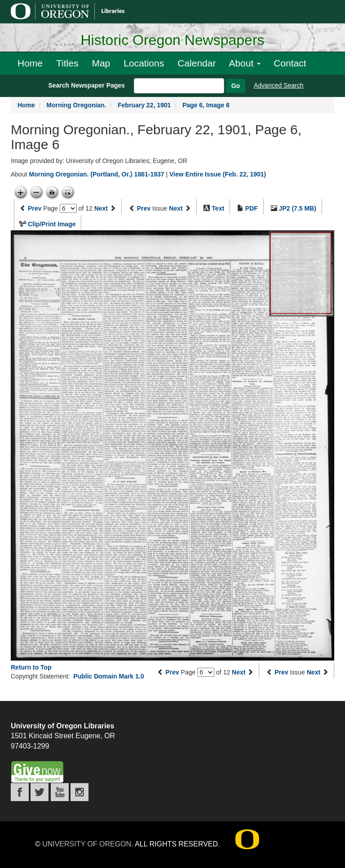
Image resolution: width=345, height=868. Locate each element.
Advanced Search (279, 85)
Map (101, 63)
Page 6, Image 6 (206, 105)
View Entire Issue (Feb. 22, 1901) (218, 174)
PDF (252, 208)
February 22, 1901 (144, 105)
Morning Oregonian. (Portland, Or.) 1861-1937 (96, 174)
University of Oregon (87, 844)
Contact (290, 63)
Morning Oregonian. (76, 105)
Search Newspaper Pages (86, 85)
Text (218, 208)
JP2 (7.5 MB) (298, 208)
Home (30, 63)
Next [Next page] (101, 208)
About (245, 63)
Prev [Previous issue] (144, 208)
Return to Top (31, 667)
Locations (144, 63)
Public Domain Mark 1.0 (108, 676)
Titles (67, 63)
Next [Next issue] (176, 208)
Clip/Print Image (52, 224)
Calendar (197, 63)
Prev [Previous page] (35, 208)
